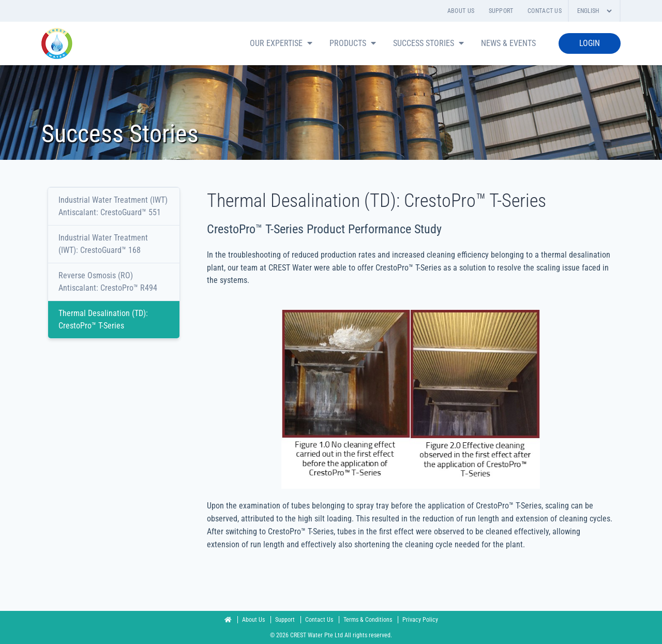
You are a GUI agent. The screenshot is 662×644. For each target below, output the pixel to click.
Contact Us (545, 11)
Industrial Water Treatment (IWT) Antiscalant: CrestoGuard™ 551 (113, 206)
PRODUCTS (354, 43)
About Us (461, 11)
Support (501, 11)
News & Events (508, 43)
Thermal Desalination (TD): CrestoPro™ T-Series (103, 319)
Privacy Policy (420, 620)
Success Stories (430, 43)
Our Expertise (282, 43)
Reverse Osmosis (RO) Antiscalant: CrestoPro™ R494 (108, 282)
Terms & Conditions (368, 620)
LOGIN (590, 43)
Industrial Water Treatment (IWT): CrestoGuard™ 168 (103, 244)
